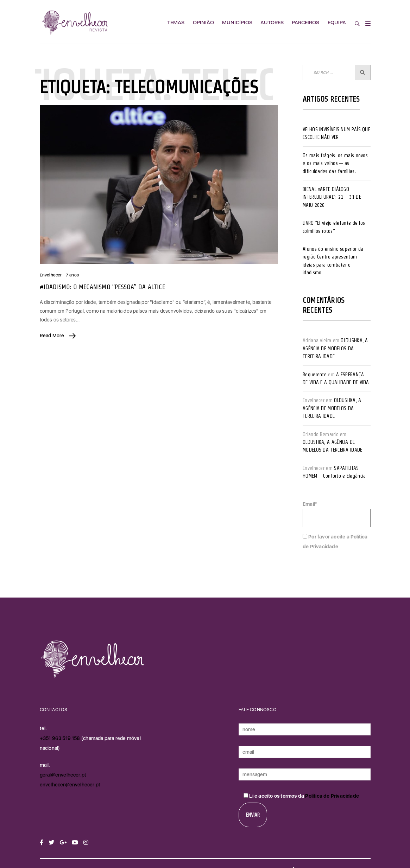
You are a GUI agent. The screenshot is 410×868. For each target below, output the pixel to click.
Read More (58, 336)
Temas (176, 23)
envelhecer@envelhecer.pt (70, 785)
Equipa (337, 23)
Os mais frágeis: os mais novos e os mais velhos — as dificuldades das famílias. (335, 163)
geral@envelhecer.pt (63, 775)
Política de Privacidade (332, 796)
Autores (272, 23)
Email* (337, 514)
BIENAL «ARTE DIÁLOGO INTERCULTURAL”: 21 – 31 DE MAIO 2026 (332, 197)
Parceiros (305, 23)
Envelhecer (51, 275)
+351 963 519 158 (61, 738)
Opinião (203, 23)
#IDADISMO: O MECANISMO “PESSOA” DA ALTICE (102, 287)
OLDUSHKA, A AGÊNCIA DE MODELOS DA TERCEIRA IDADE (335, 348)
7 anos (72, 275)
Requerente (315, 375)
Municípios (237, 23)
